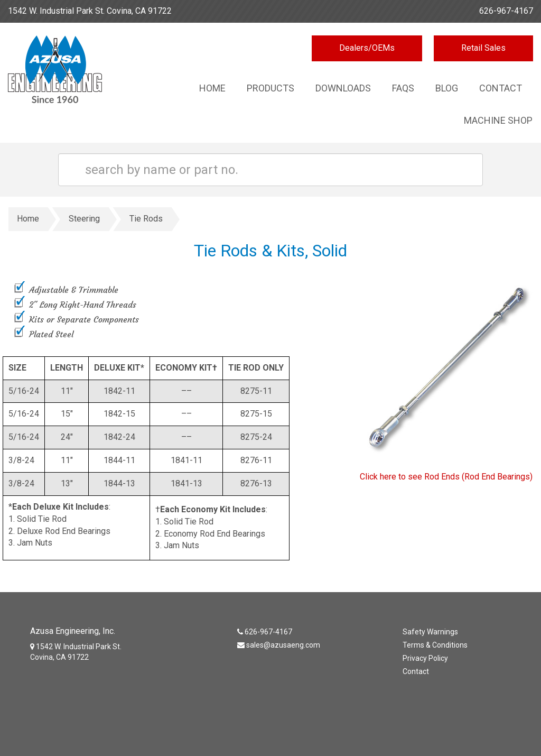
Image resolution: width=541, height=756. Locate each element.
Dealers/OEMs (367, 48)
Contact (501, 88)
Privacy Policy (425, 658)
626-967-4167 (506, 11)
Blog (447, 88)
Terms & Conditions (435, 645)
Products (270, 88)
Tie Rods (146, 219)
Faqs (403, 88)
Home (212, 88)
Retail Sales (483, 48)
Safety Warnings (430, 632)
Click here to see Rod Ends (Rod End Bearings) (446, 477)
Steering (84, 219)
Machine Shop (498, 120)
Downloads (343, 88)
